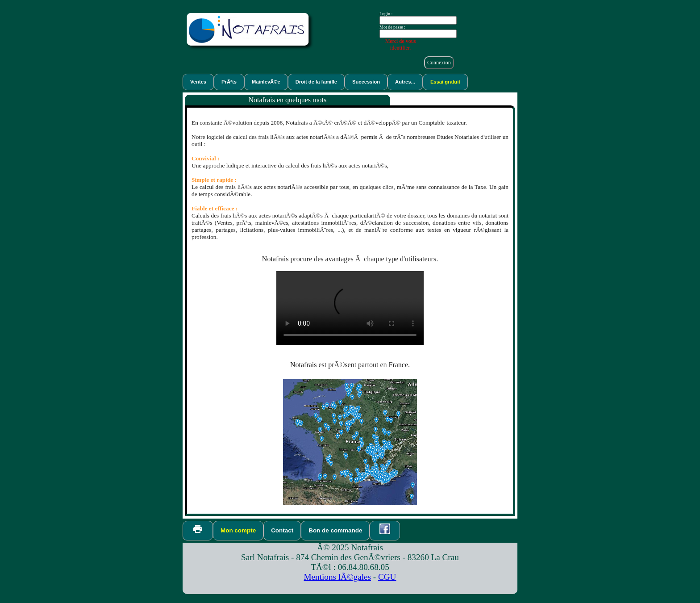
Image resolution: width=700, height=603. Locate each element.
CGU (387, 577)
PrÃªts (229, 82)
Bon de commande (335, 530)
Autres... (405, 82)
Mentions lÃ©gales (337, 577)
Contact (282, 530)
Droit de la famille (316, 82)
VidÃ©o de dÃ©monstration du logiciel (350, 308)
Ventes (198, 82)
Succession (366, 82)
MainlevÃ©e (266, 82)
